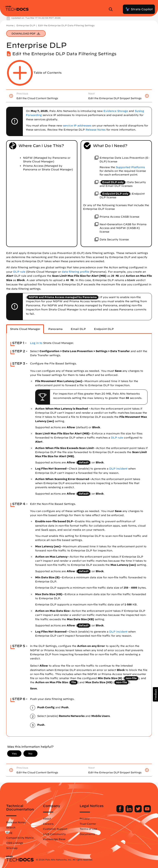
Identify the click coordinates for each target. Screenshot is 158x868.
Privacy (85, 819)
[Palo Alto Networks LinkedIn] (130, 811)
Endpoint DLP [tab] (104, 329)
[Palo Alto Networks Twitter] (139, 811)
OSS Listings (15, 843)
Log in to (36, 343)
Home (10, 25)
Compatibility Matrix (20, 838)
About (47, 819)
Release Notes (16, 822)
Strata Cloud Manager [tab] (25, 329)
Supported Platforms (130, 167)
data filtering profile (75, 272)
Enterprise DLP (26, 25)
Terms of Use (88, 829)
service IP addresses (77, 126)
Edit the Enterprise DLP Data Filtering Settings (66, 25)
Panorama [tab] (55, 329)
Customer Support (55, 829)
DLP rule (19, 272)
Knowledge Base (54, 839)
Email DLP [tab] (78, 329)
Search (11, 827)
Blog (9, 832)
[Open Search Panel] (112, 9)
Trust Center (88, 824)
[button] (155, 694)
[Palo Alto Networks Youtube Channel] (147, 811)
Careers (48, 824)
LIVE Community (54, 834)
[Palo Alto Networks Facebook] (120, 811)
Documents (87, 834)
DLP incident (118, 469)
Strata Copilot (139, 9)
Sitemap (12, 848)
